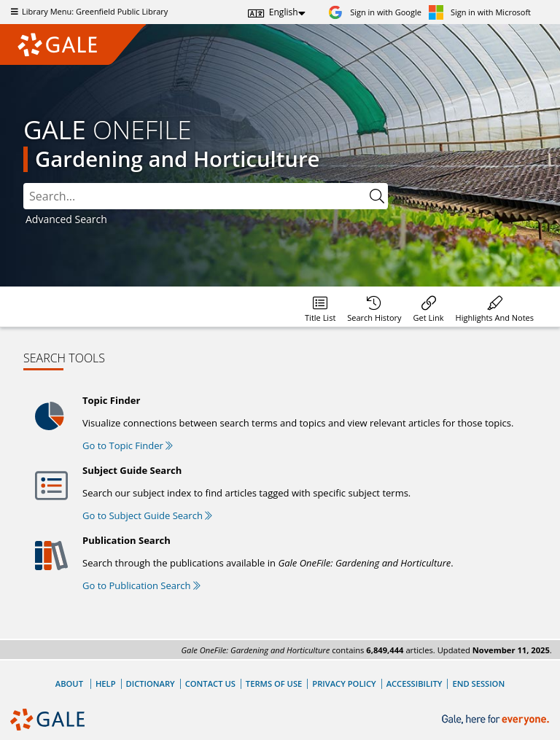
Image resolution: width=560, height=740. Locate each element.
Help (106, 683)
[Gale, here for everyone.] (497, 720)
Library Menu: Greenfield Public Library (87, 11)
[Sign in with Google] (375, 12)
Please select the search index (24, 183)
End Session (478, 683)
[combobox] (195, 196)
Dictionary (151, 683)
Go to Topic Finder (128, 445)
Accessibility (415, 683)
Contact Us (210, 683)
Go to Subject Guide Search (147, 515)
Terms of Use (274, 683)
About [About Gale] (69, 683)
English (284, 12)
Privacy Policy (344, 683)
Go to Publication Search (141, 585)
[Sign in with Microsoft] (480, 12)
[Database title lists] (320, 307)
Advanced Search (66, 219)
